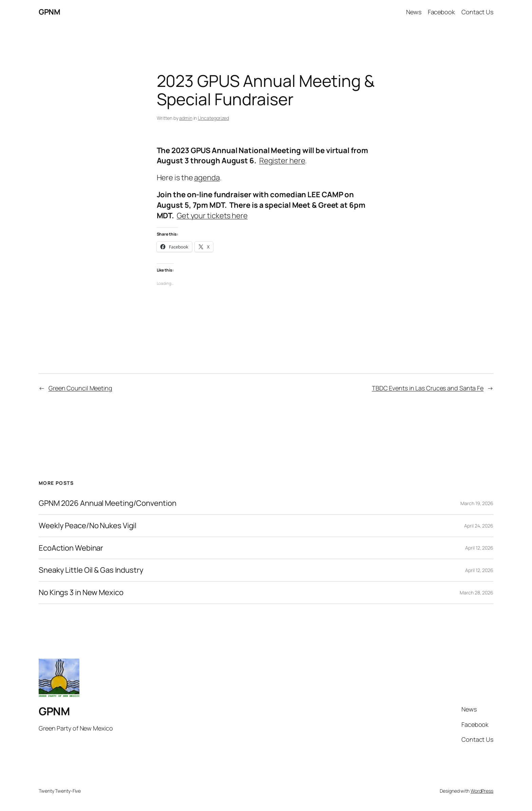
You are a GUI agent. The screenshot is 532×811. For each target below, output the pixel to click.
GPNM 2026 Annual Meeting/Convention (108, 503)
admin (186, 118)
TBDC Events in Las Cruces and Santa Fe (428, 388)
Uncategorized (213, 118)
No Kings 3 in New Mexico (81, 593)
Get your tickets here (212, 216)
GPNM (49, 12)
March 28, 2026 (477, 593)
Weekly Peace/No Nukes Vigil (88, 526)
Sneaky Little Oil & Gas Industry (91, 570)
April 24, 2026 (479, 526)
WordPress (482, 791)
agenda (207, 178)
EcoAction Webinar (71, 548)
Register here (282, 161)
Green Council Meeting (80, 388)
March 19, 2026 (477, 503)
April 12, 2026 (479, 548)
